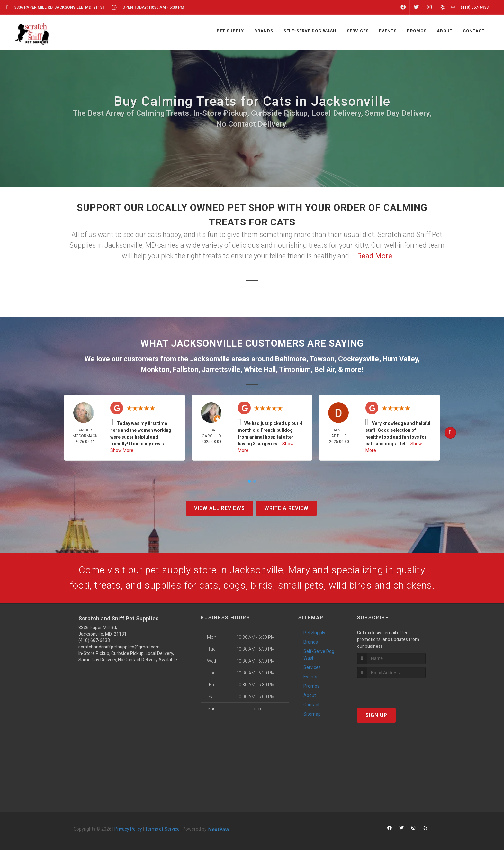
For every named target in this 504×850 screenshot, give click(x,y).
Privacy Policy (128, 829)
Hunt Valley (400, 359)
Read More (375, 256)
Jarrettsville (221, 370)
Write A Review (286, 508)
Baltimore (291, 359)
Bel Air (324, 370)
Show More (122, 450)
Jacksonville (210, 359)
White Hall (260, 370)
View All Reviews (220, 508)
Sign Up (376, 715)
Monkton (155, 370)
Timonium (295, 370)
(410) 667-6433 (94, 640)
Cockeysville (359, 359)
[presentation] (391, 690)
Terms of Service (162, 829)
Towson (322, 359)
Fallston (186, 370)
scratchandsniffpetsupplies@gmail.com (119, 647)
